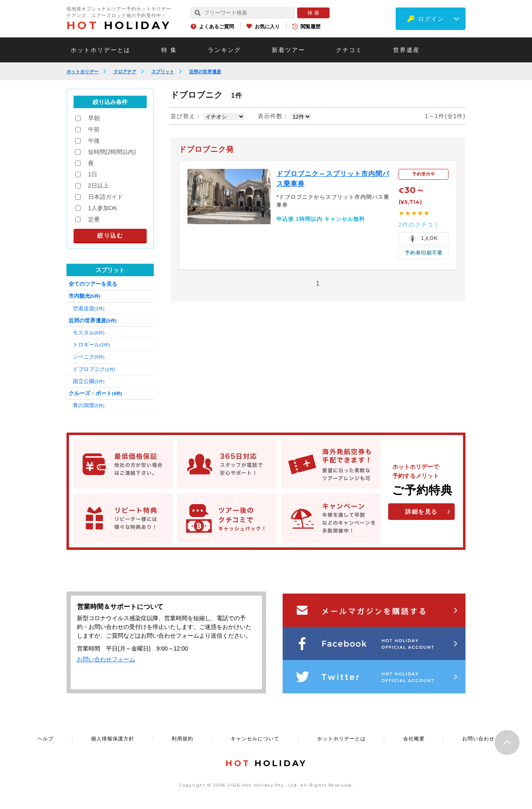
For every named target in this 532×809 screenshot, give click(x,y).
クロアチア (125, 72)
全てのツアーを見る (93, 284)
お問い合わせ (478, 739)
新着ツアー (288, 50)
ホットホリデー (83, 72)
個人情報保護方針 (113, 739)
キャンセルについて (255, 739)
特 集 (169, 50)
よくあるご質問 (217, 27)
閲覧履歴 (310, 27)
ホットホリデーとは (101, 50)
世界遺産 (406, 50)
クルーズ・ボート (95, 393)
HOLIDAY (119, 25)
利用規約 (182, 739)
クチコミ (349, 50)
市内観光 (84, 296)
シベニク (89, 357)
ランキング (224, 50)
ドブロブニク (94, 369)
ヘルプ (46, 739)
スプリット (163, 72)
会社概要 (414, 739)
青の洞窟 (89, 405)
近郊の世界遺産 (205, 72)
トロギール (91, 345)
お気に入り (267, 27)
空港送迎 (89, 308)
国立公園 (89, 381)
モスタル (89, 333)
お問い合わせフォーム (106, 659)
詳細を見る (421, 512)
